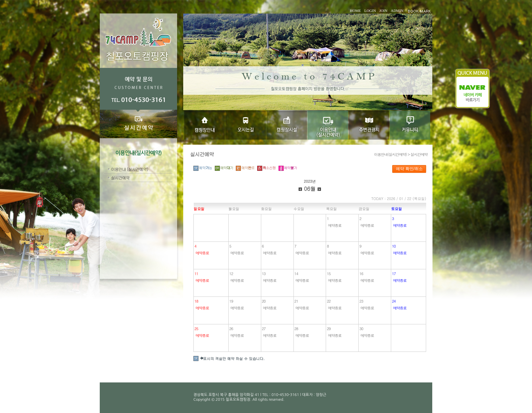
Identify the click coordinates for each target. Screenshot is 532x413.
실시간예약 (120, 177)
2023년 (310, 181)
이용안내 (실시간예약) (129, 169)
